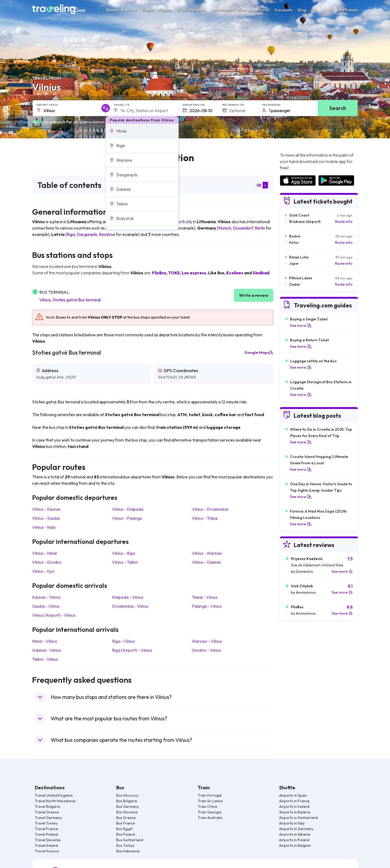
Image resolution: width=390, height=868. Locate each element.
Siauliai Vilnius (46, 606)
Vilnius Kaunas (46, 509)
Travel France (46, 829)
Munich (225, 228)
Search (338, 108)
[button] (142, 131)
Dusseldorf (243, 228)
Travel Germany (48, 818)
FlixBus (159, 273)
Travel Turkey (46, 823)
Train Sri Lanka (210, 801)
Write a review (254, 295)
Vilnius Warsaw (207, 553)
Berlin (260, 228)
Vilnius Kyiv (43, 571)
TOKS (174, 273)
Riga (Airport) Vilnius (132, 650)
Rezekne (107, 234)
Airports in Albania (295, 834)
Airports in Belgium (295, 845)
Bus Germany (127, 807)
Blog (302, 10)
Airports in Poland (294, 840)
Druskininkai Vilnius (130, 606)
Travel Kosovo (47, 851)
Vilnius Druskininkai (210, 509)
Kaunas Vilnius (46, 597)
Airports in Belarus (295, 812)
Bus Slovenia (127, 812)
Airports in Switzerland (298, 818)
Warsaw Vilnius (207, 641)
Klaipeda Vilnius (128, 597)
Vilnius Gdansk (206, 562)
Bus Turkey (125, 845)
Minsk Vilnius (45, 641)
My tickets (345, 10)
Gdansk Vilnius (47, 650)
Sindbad (261, 273)
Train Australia (210, 818)
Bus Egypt (124, 829)
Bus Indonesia (128, 851)
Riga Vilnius (124, 641)
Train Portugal (210, 795)
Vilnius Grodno (47, 562)
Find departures (254, 10)
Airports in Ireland (294, 807)
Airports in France (294, 801)
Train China (207, 807)
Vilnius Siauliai (46, 518)
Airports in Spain (293, 795)
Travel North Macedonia (55, 801)
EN (317, 10)
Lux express (194, 273)
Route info (344, 222)
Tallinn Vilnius (45, 659)
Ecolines (235, 273)
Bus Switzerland (130, 840)
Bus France (126, 823)
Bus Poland (125, 834)
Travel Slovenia (48, 840)
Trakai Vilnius (205, 597)
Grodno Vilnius (207, 650)
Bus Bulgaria (127, 801)
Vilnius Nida (44, 527)
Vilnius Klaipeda (128, 509)
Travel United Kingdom (54, 795)
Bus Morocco (127, 795)
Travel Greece (47, 812)
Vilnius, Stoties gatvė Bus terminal (70, 300)
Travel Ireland (46, 845)
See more (301, 325)
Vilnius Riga (124, 553)
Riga (71, 234)
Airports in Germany (296, 829)
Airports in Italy (292, 823)
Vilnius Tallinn (125, 562)
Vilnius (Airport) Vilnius (54, 615)
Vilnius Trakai (205, 518)
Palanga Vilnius (207, 606)
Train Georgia (209, 812)
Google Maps (259, 353)
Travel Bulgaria (47, 807)
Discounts (284, 10)
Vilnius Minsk (45, 553)
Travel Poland (46, 834)
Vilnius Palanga (127, 518)
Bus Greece (126, 818)
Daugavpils (87, 234)
